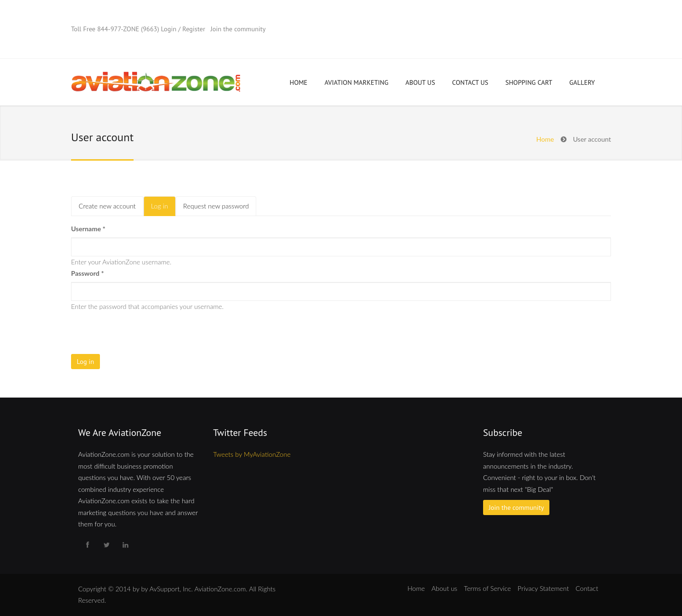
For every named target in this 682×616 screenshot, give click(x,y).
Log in (163, 209)
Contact (587, 588)
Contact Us (470, 82)
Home (299, 82)
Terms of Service (488, 588)
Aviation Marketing (356, 82)
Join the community (238, 29)
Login (169, 29)
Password (87, 273)
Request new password (216, 206)
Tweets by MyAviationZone (252, 454)
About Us (420, 82)
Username (88, 229)
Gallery (582, 82)
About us (444, 588)
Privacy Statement (543, 588)
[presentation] (143, 331)
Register (194, 29)
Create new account (107, 206)
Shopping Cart (529, 82)
